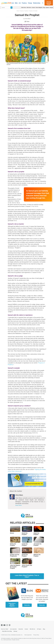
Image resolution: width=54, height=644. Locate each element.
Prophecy (24, 3)
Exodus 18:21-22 (13, 292)
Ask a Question (13, 629)
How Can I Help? (5, 629)
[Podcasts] (10, 625)
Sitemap (15, 631)
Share (27, 22)
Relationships (37, 3)
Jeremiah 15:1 (18, 402)
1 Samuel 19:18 (36, 272)
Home (18, 11)
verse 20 (42, 105)
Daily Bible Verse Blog (7, 631)
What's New (24, 8)
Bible (16, 3)
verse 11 (15, 101)
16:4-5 (14, 203)
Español (47, 8)
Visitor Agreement (28, 635)
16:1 (36, 257)
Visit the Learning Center (49, 3)
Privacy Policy (36, 635)
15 (36, 236)
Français (51, 8)
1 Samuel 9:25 (19, 260)
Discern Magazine (39, 8)
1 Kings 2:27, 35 (37, 168)
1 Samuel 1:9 (15, 134)
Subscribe (27, 605)
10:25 (26, 260)
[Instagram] (7, 625)
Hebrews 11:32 (22, 401)
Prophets (26, 11)
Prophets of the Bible (33, 11)
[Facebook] (2, 625)
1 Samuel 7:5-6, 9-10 (20, 356)
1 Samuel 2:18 (41, 138)
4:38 (39, 236)
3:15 (9, 140)
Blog (44, 8)
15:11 (36, 206)
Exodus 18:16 (33, 287)
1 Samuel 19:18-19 (36, 230)
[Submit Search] (11, 8)
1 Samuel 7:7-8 (29, 206)
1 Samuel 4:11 (26, 333)
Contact (26, 629)
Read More (19, 505)
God (13, 3)
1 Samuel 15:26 (16, 266)
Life (20, 3)
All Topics (39, 629)
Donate (33, 8)
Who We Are (29, 8)
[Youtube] (5, 625)
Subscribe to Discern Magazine (12, 605)
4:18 (21, 134)
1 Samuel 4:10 (27, 330)
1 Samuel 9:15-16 (29, 257)
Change (30, 3)
